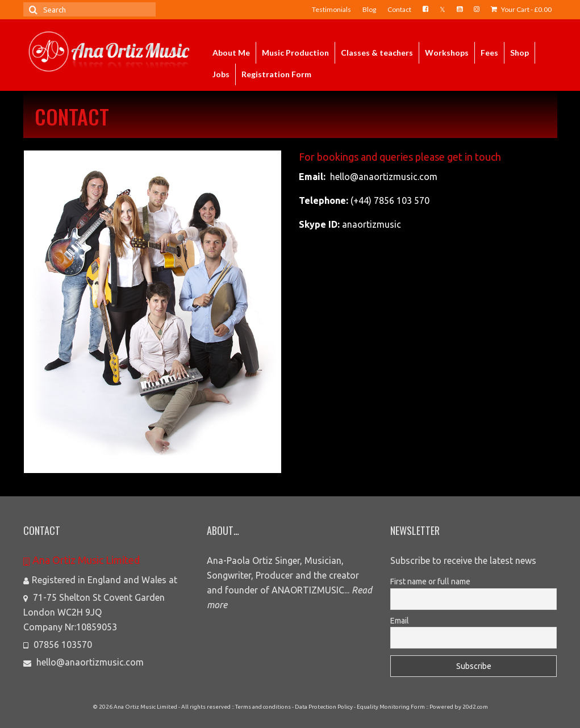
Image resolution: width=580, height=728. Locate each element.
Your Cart (521, 9)
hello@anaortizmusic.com (84, 662)
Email (400, 621)
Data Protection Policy (324, 707)
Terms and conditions (263, 707)
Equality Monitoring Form (391, 707)
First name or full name (430, 581)
